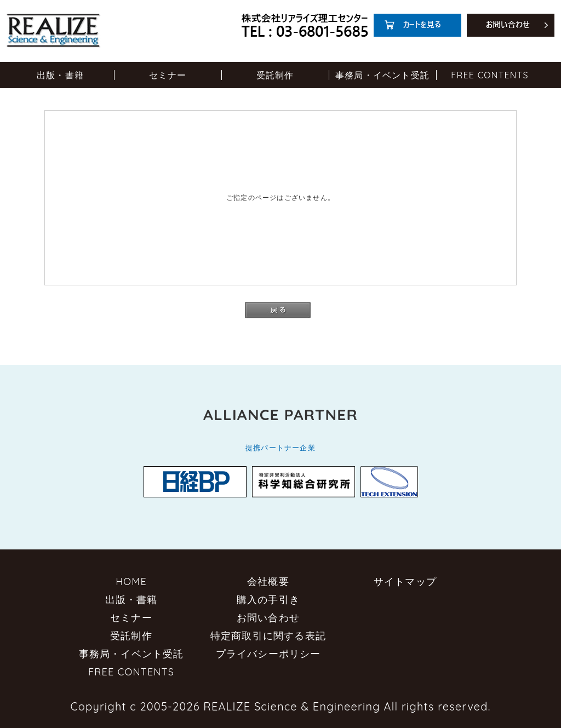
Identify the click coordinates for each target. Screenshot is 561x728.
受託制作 (275, 75)
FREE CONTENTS (490, 75)
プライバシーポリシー (268, 654)
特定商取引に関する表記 (268, 636)
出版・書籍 (60, 75)
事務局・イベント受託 (382, 75)
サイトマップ (405, 581)
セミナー (168, 75)
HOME (131, 581)
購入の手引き (268, 600)
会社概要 (268, 581)
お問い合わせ (268, 618)
